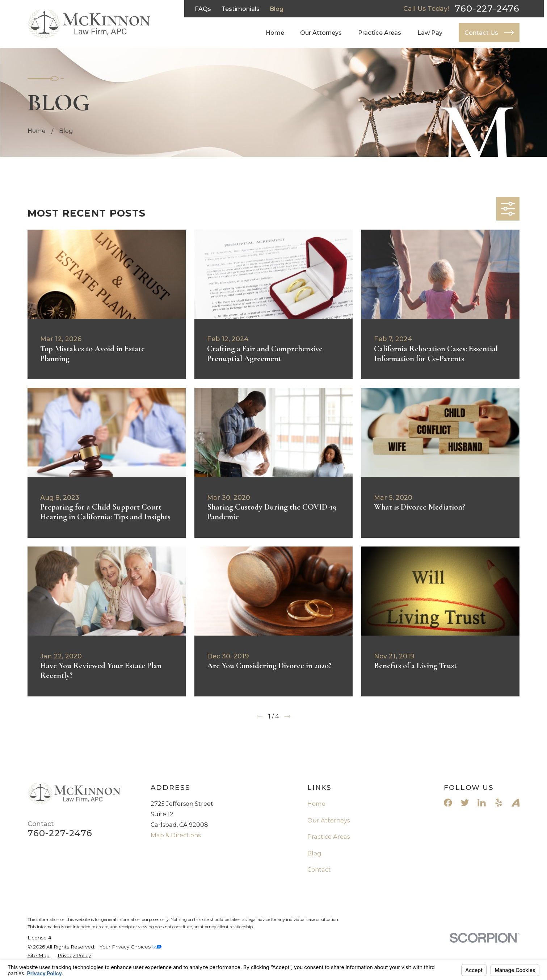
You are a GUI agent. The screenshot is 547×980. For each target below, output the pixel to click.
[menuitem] (39, 955)
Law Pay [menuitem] (430, 33)
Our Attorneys (329, 820)
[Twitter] (465, 803)
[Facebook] (448, 803)
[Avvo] (516, 803)
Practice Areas (329, 837)
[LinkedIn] (482, 803)
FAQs (203, 9)
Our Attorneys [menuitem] (321, 33)
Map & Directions (176, 835)
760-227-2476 (487, 9)
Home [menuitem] (275, 33)
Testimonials (241, 9)
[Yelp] (499, 803)
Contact (319, 870)
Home (316, 804)
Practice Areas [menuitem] (380, 33)
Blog (277, 9)
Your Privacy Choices (131, 947)
